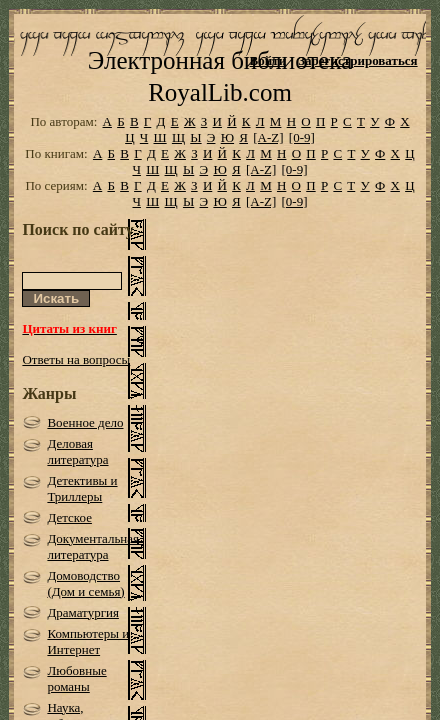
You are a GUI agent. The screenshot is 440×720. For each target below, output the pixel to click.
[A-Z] (268, 166)
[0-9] (302, 166)
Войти (268, 60)
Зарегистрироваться (357, 60)
